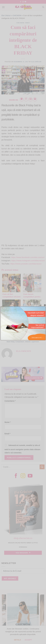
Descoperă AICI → (38, 338)
